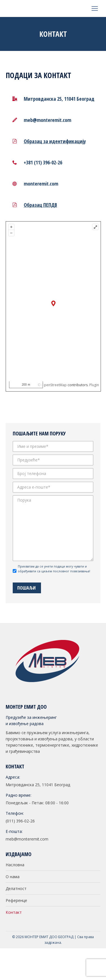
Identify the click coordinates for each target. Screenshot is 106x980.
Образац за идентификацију (55, 141)
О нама (13, 877)
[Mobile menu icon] (95, 8)
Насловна (15, 865)
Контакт (14, 912)
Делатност (16, 888)
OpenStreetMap (54, 385)
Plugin (94, 385)
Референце (16, 900)
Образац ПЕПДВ (40, 205)
